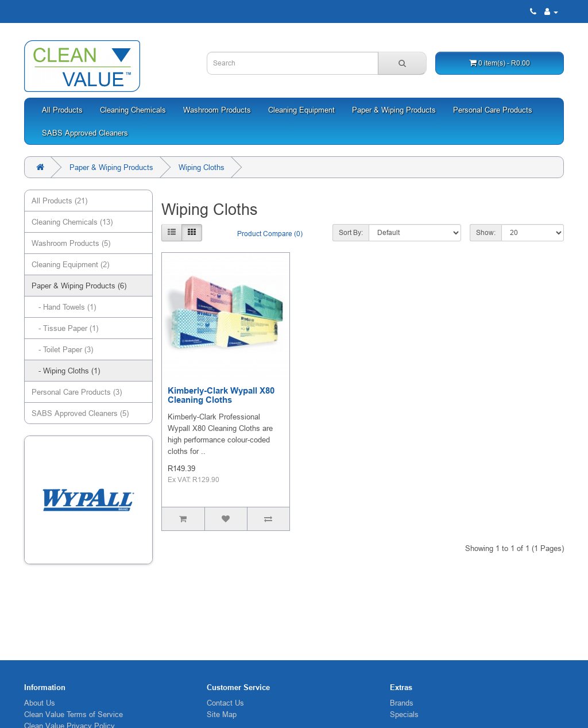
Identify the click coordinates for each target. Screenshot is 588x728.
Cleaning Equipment (301, 110)
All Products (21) (59, 201)
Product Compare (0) (270, 234)
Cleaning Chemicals (133, 110)
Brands (402, 703)
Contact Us (225, 703)
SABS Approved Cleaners (85, 133)
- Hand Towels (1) (64, 307)
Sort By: (351, 232)
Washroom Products (217, 110)
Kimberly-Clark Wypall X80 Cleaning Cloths (221, 396)
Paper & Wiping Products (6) (79, 286)
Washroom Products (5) (71, 243)
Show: (486, 232)
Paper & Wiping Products (394, 110)
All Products (62, 110)
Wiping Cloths (202, 167)
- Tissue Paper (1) (65, 328)
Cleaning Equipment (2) (70, 264)
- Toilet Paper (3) (62, 349)
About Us (40, 703)
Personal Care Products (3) (77, 392)
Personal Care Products (493, 110)
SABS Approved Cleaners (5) (80, 413)
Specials (404, 714)
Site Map (222, 714)
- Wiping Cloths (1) (66, 371)
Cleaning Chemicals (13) (72, 222)
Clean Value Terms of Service (73, 714)
